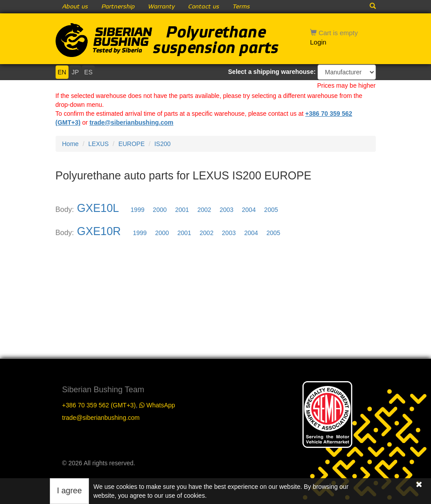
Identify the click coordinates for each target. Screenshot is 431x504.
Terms (241, 7)
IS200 (163, 144)
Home (70, 144)
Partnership (118, 7)
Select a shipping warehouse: (272, 72)
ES (88, 72)
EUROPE (131, 144)
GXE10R (99, 231)
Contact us (204, 7)
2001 (182, 210)
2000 (160, 210)
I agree (69, 491)
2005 (271, 210)
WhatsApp (157, 405)
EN (62, 72)
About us (75, 7)
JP (75, 72)
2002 (204, 210)
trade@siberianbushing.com (131, 122)
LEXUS (99, 144)
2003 (227, 210)
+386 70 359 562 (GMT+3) (99, 405)
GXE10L (98, 208)
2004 (249, 210)
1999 (138, 210)
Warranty (161, 7)
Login (318, 42)
